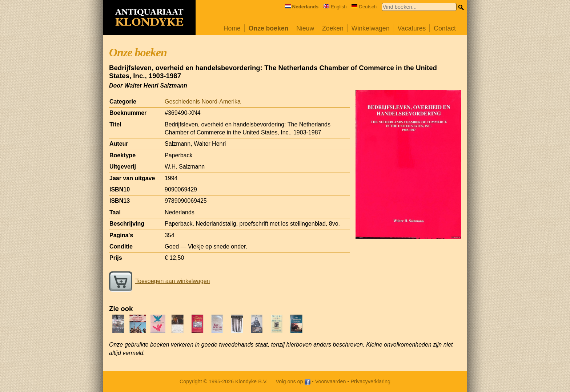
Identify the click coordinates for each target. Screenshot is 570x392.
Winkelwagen (371, 28)
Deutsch (364, 7)
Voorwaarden (331, 381)
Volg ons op (293, 381)
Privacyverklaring (371, 381)
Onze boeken (269, 28)
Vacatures (412, 28)
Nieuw (305, 28)
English (335, 7)
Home (232, 28)
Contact (445, 28)
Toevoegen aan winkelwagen (159, 281)
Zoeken (333, 28)
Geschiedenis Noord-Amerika (203, 102)
